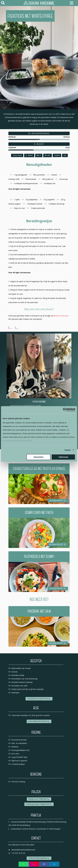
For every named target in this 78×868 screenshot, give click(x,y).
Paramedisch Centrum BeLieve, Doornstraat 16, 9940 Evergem (34, 829)
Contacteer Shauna (39, 858)
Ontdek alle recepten (39, 699)
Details (68, 450)
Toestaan (63, 457)
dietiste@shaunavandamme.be (22, 850)
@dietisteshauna (61, 316)
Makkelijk (12, 137)
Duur (68, 148)
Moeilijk (67, 137)
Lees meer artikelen (39, 721)
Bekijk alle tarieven (39, 799)
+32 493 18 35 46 (17, 853)
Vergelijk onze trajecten (39, 804)
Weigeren (39, 457)
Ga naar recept (58, 500)
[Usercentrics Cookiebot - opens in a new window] (65, 410)
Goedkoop (12, 148)
